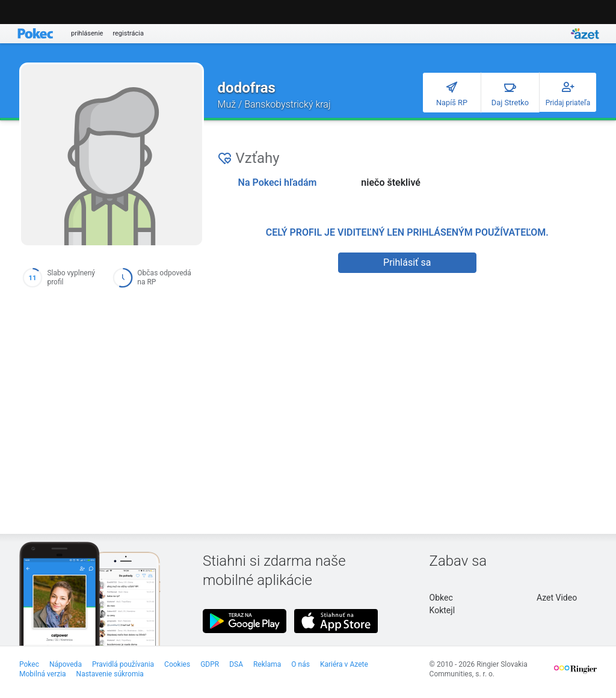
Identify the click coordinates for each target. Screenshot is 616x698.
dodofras (247, 88)
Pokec (29, 664)
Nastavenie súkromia (110, 674)
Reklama (267, 664)
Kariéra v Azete (344, 664)
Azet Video (557, 598)
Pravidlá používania (123, 664)
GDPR (210, 664)
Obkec (441, 598)
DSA (236, 664)
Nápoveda (66, 664)
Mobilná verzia (43, 674)
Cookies (177, 664)
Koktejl (442, 610)
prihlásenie (87, 33)
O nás (300, 664)
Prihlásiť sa (407, 262)
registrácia (128, 33)
